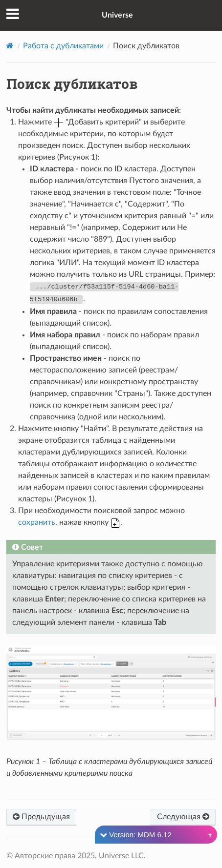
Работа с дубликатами (63, 46)
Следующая (183, 816)
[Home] (10, 46)
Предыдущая (41, 816)
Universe (117, 15)
